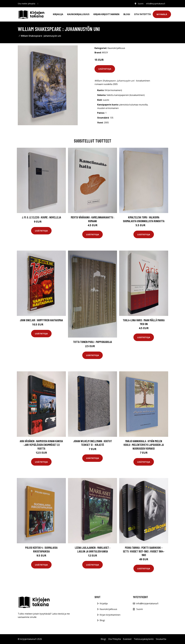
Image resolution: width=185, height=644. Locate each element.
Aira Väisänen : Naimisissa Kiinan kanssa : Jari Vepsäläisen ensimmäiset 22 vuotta (41, 445)
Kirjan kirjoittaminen (106, 14)
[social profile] (38, 4)
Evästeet (127, 639)
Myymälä (162, 14)
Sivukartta (161, 639)
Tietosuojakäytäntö (144, 639)
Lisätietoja (105, 69)
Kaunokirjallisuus (78, 14)
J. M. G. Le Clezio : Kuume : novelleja (41, 217)
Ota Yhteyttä (142, 14)
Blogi (127, 14)
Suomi (141, 4)
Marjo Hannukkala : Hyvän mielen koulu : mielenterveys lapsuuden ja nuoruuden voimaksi (144, 445)
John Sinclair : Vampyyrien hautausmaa (41, 320)
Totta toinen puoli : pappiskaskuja (92, 342)
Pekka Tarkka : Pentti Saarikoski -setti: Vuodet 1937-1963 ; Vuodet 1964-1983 (144, 551)
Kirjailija (58, 14)
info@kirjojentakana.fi (156, 4)
